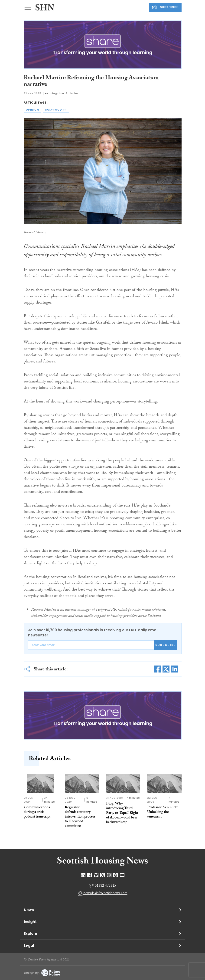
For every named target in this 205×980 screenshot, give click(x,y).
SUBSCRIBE (165, 7)
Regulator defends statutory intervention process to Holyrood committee (80, 817)
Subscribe (166, 645)
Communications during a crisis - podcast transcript (37, 812)
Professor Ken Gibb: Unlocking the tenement (163, 812)
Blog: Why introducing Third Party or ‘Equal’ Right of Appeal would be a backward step (122, 813)
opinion (33, 110)
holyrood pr (56, 110)
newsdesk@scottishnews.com (105, 894)
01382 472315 (105, 886)
